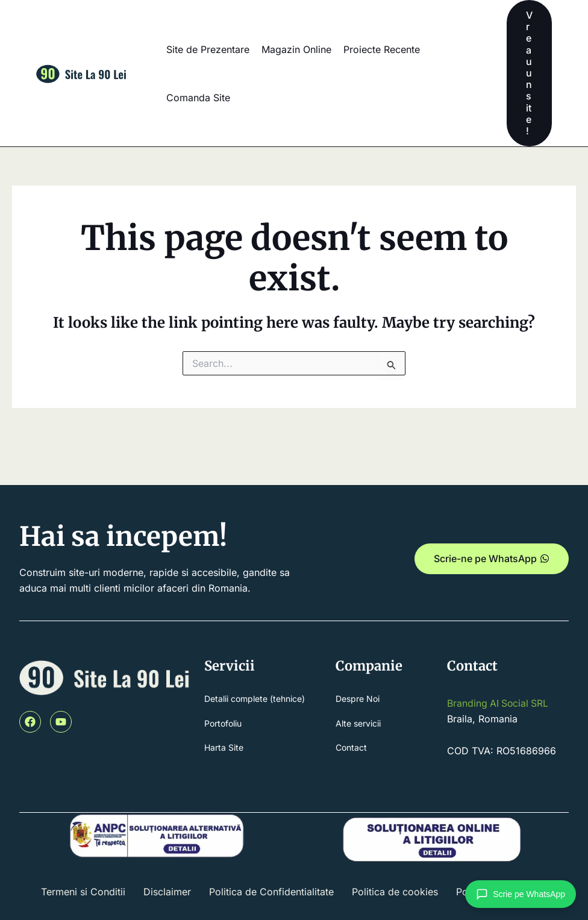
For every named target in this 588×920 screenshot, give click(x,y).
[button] (529, 73)
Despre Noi (358, 699)
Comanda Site (198, 98)
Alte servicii (358, 723)
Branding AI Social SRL (499, 703)
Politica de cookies (395, 892)
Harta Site (224, 748)
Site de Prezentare (208, 49)
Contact (351, 748)
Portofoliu (223, 723)
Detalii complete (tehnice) (255, 699)
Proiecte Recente (382, 49)
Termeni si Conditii (83, 892)
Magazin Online (296, 49)
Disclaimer (167, 892)
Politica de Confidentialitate (271, 892)
